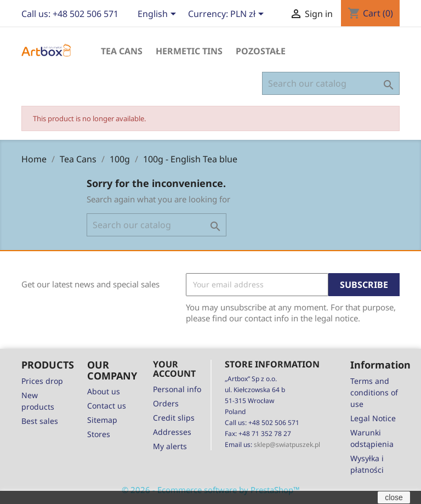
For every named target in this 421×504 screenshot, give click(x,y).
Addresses (172, 432)
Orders (166, 403)
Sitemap (102, 420)
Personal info (177, 389)
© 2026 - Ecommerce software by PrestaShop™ (211, 490)
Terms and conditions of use (374, 392)
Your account (174, 369)
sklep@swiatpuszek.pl (287, 444)
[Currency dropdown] (249, 15)
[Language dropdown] (159, 15)
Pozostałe (261, 51)
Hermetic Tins (189, 51)
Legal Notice (373, 418)
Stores (99, 434)
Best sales (40, 421)
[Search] (331, 83)
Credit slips (174, 418)
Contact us (107, 406)
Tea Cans (122, 51)
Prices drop (42, 381)
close (394, 497)
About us (104, 391)
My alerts (170, 446)
